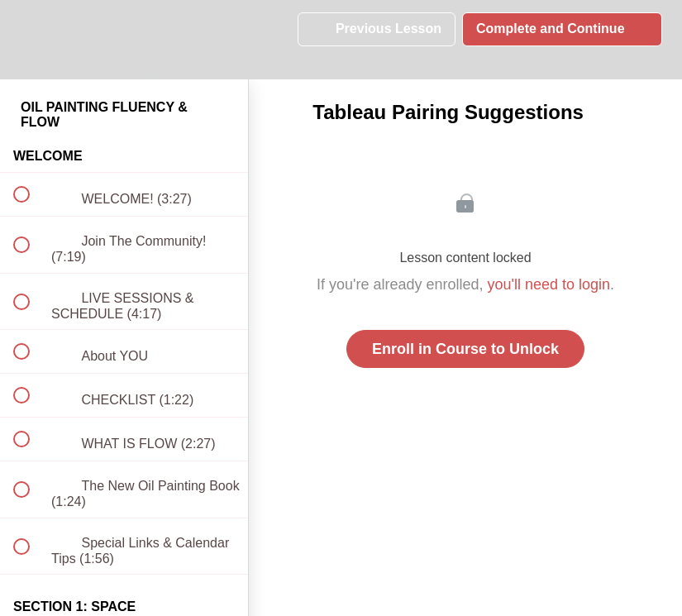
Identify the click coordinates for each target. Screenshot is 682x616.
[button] (31, 39)
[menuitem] (124, 39)
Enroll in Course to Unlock (465, 349)
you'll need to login (549, 284)
